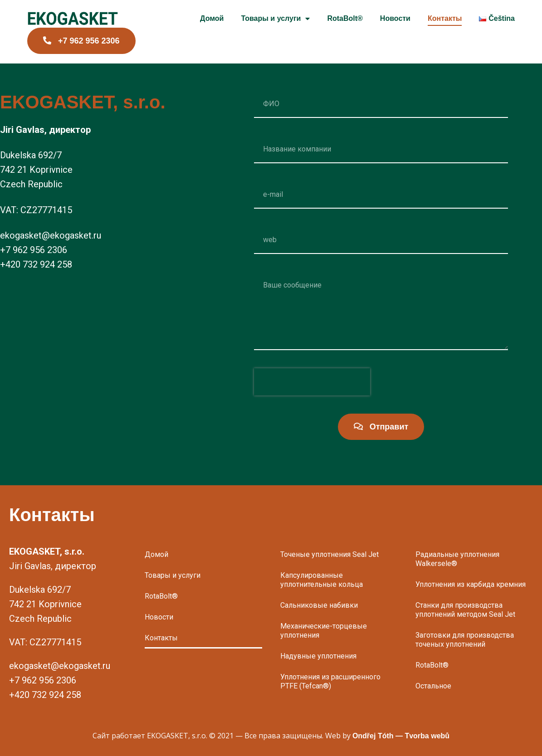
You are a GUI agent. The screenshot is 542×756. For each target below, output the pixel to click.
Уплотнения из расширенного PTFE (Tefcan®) (330, 681)
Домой (212, 18)
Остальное (433, 686)
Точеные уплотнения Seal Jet (330, 554)
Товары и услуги (275, 19)
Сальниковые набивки (319, 605)
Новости (395, 18)
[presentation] (312, 382)
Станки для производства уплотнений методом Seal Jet (465, 610)
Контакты (445, 18)
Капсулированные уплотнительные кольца (322, 580)
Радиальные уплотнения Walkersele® (457, 559)
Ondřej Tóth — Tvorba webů (401, 736)
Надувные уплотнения (318, 656)
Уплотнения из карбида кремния (471, 584)
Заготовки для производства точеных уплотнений (465, 640)
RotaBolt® (345, 18)
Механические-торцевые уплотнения (324, 631)
